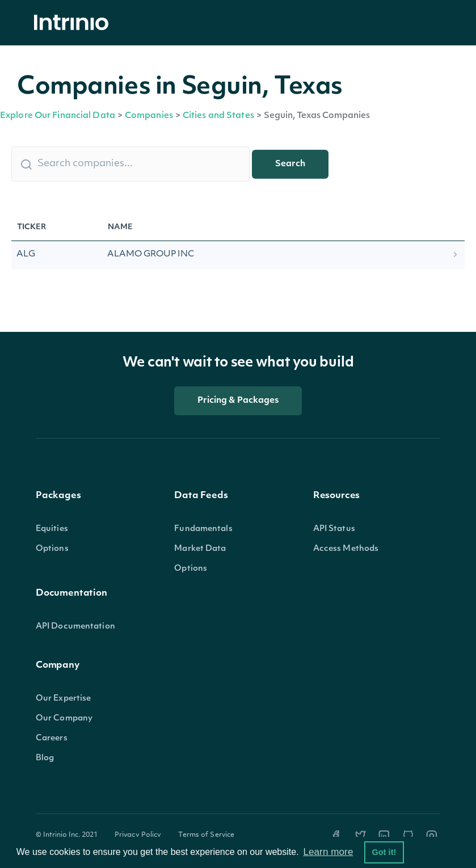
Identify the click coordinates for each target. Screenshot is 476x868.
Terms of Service (206, 835)
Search (290, 164)
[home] (74, 23)
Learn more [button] (328, 852)
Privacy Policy (138, 835)
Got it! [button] (384, 852)
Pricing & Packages (238, 401)
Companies (149, 116)
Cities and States (218, 116)
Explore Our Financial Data (58, 116)
